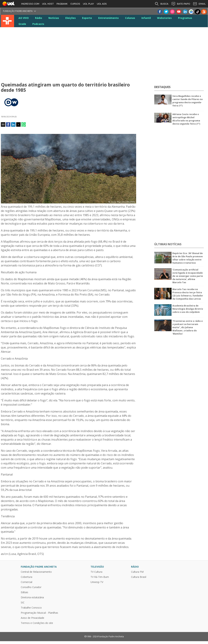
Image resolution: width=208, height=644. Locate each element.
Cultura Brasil (139, 577)
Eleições (71, 18)
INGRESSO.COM (30, 4)
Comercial (27, 582)
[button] (3, 124)
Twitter (166, 12)
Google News (191, 12)
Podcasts (38, 24)
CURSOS (75, 4)
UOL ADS (102, 4)
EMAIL (199, 4)
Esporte (87, 18)
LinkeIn (185, 12)
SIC (23, 603)
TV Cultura (7, 21)
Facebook (160, 12)
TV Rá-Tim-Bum (100, 577)
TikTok (198, 12)
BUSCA (162, 4)
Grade (22, 24)
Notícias (54, 18)
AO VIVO (24, 18)
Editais (24, 592)
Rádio (39, 18)
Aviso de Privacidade (32, 618)
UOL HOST (48, 4)
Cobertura (27, 577)
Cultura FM (137, 572)
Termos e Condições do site (37, 623)
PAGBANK (62, 4)
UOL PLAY (89, 4)
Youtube (179, 12)
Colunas (130, 18)
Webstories (164, 18)
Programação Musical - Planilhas (39, 613)
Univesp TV (97, 582)
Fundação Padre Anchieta (18, 11)
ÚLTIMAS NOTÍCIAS (168, 244)
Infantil (146, 18)
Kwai (204, 12)
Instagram (172, 12)
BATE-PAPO (181, 4)
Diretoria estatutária (32, 597)
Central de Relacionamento (36, 572)
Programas (185, 18)
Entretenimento (108, 18)
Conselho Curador (31, 587)
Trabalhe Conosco (31, 608)
